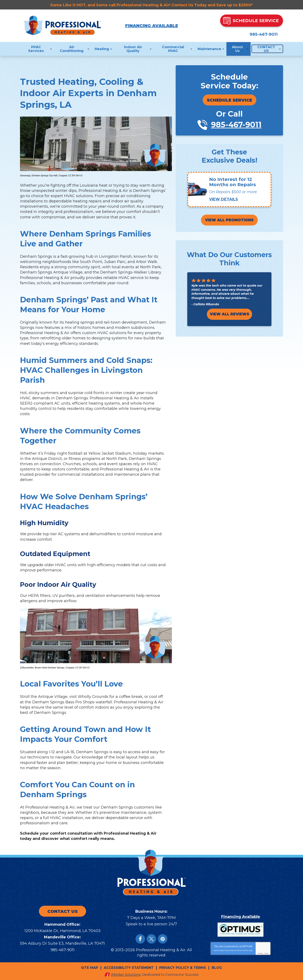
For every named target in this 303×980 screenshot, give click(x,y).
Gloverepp (25, 175)
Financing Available (152, 26)
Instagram (163, 939)
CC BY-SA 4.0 (75, 175)
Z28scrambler (27, 668)
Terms (266, 953)
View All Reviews (229, 315)
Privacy (260, 953)
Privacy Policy (229, 950)
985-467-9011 (252, 33)
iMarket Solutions (126, 974)
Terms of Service (243, 950)
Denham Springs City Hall (44, 175)
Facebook (140, 939)
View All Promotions (229, 220)
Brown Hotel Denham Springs (49, 668)
